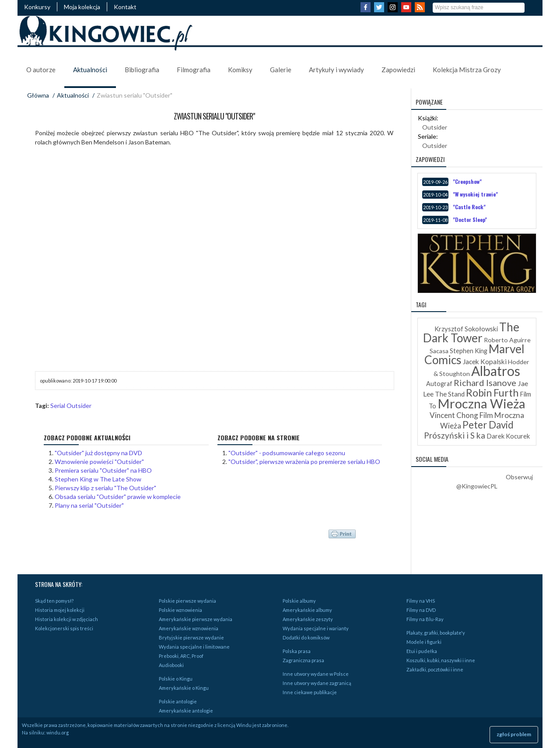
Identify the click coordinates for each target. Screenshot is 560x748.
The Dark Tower (471, 332)
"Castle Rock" (469, 207)
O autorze (41, 70)
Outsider (435, 127)
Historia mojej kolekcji (60, 610)
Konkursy (37, 7)
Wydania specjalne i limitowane (194, 647)
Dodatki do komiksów (306, 637)
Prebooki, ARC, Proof (181, 656)
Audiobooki (171, 665)
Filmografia (194, 70)
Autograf (439, 384)
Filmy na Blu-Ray (425, 619)
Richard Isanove (485, 383)
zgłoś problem (514, 734)
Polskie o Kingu (176, 679)
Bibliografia (142, 70)
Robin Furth (492, 393)
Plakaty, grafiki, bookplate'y (436, 633)
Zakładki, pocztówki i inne (435, 669)
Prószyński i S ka (455, 435)
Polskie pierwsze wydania (187, 601)
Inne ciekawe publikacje (310, 692)
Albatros (496, 371)
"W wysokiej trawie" (475, 194)
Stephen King (469, 351)
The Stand (450, 394)
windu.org (58, 732)
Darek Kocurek (508, 436)
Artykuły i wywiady (336, 70)
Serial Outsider (71, 406)
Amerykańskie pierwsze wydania (196, 619)
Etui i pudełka (422, 651)
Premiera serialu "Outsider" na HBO (103, 470)
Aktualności (90, 70)
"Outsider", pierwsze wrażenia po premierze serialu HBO (304, 462)
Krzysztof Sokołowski (466, 329)
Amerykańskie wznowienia (189, 628)
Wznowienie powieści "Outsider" (99, 462)
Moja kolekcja (82, 7)
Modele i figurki (424, 642)
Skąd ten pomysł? (54, 601)
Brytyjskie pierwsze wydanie (191, 637)
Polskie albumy (299, 601)
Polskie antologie (178, 701)
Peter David (488, 425)
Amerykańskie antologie (186, 711)
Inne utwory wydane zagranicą (317, 683)
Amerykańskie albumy (307, 610)
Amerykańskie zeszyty (308, 619)
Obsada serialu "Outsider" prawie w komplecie (118, 497)
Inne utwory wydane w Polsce (316, 674)
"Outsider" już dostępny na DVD (98, 453)
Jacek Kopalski (485, 362)
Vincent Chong (454, 415)
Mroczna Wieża (481, 403)
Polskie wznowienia (180, 610)
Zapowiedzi (398, 70)
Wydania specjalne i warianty (316, 628)
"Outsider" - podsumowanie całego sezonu (287, 453)
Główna (38, 95)
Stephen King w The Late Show (98, 479)
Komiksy (240, 70)
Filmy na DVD (421, 610)
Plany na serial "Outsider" (89, 505)
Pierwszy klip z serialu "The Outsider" (105, 488)
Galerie (281, 70)
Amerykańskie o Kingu (184, 688)
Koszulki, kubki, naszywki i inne (441, 660)
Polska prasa (297, 651)
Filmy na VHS (421, 601)
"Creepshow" (467, 181)
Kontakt (125, 7)
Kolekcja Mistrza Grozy (467, 70)
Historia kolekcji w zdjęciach (66, 619)
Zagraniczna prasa (303, 660)
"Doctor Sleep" (470, 219)
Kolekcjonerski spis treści (64, 628)
